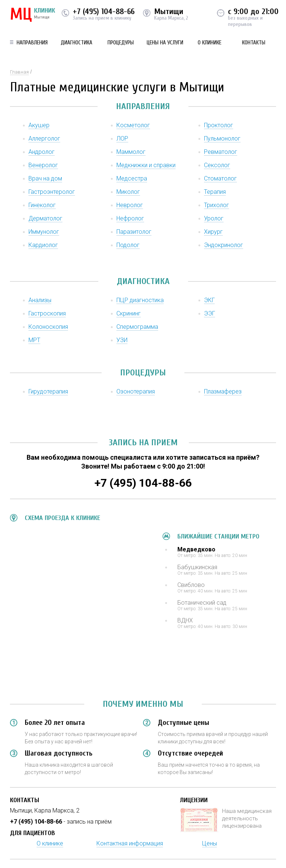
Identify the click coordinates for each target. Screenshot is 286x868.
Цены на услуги (165, 43)
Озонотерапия (136, 391)
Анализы (40, 300)
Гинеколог (42, 205)
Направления (32, 43)
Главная (19, 72)
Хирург (213, 232)
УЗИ (122, 340)
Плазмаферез (223, 391)
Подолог (128, 245)
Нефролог (130, 218)
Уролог (214, 218)
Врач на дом (45, 178)
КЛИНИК (33, 15)
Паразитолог (134, 232)
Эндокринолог (224, 245)
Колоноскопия (48, 327)
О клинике (210, 43)
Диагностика (76, 43)
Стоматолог (220, 178)
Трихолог (217, 205)
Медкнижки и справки (146, 165)
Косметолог (133, 125)
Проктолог (219, 125)
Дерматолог (45, 218)
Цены (210, 843)
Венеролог (43, 165)
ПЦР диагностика (140, 300)
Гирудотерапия (48, 391)
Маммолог (131, 152)
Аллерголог (44, 139)
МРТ (34, 340)
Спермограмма (137, 327)
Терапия (215, 192)
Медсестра (132, 178)
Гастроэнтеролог (52, 192)
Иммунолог (44, 232)
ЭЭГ (210, 313)
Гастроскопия (47, 313)
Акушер (39, 125)
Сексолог (217, 165)
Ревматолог (221, 152)
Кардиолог (43, 245)
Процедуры (121, 43)
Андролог (42, 152)
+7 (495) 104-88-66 (104, 11)
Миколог (128, 192)
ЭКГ (209, 300)
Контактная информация (130, 843)
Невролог (130, 205)
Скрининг (129, 313)
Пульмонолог (222, 139)
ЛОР (122, 139)
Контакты (254, 43)
